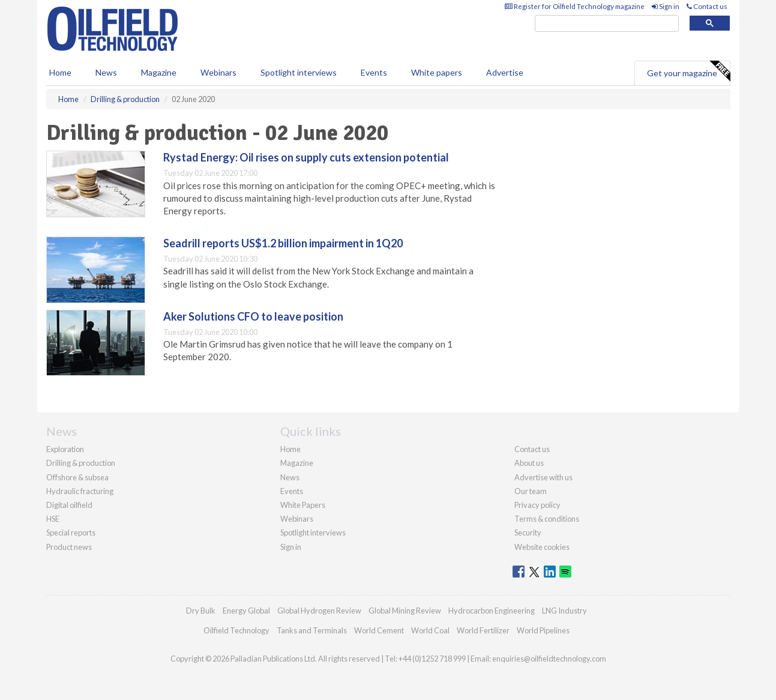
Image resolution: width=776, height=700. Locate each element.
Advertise (505, 72)
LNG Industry (564, 611)
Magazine (159, 72)
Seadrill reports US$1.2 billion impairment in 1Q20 (283, 243)
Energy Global (246, 611)
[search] (607, 24)
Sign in (666, 6)
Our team (531, 491)
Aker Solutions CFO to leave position (253, 316)
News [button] (106, 72)
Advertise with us (543, 477)
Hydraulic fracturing (80, 491)
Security (528, 533)
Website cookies (542, 547)
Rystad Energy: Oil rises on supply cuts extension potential (306, 157)
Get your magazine (688, 71)
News (290, 477)
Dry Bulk (201, 611)
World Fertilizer (483, 630)
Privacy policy (537, 505)
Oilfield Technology (236, 630)
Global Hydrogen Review (319, 611)
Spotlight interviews (299, 72)
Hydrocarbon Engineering (492, 611)
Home (60, 72)
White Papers (303, 505)
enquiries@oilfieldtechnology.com (549, 659)
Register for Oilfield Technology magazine (575, 6)
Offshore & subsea (77, 477)
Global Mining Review (405, 611)
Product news (69, 547)
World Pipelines (543, 630)
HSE (53, 519)
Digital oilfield (69, 505)
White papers (437, 72)
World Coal (430, 630)
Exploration (65, 449)
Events (374, 72)
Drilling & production (81, 463)
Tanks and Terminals (312, 630)
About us (529, 463)
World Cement (379, 630)
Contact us (707, 6)
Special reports (71, 533)
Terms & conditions (547, 519)
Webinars (218, 72)
